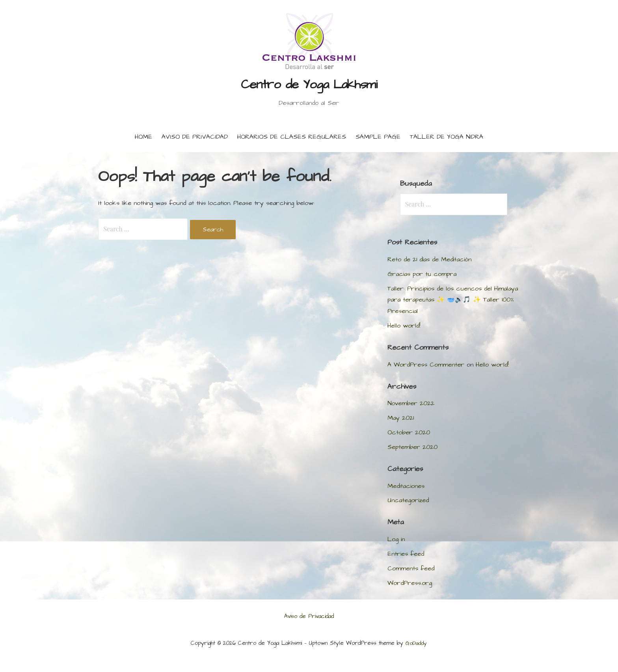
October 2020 (409, 432)
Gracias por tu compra (422, 274)
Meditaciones (406, 486)
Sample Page (378, 137)
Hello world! (404, 326)
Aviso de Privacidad (195, 137)
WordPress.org (410, 583)
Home (143, 137)
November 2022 (411, 403)
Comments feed (411, 568)
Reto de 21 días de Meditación (429, 259)
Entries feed (406, 554)
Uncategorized (408, 500)
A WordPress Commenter (426, 365)
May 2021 (401, 418)
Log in (396, 539)
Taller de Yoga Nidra (447, 137)
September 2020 (412, 447)
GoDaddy (416, 643)
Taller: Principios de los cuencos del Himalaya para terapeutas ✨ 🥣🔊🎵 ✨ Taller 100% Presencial (453, 300)
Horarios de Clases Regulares (292, 137)
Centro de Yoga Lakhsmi (309, 85)
